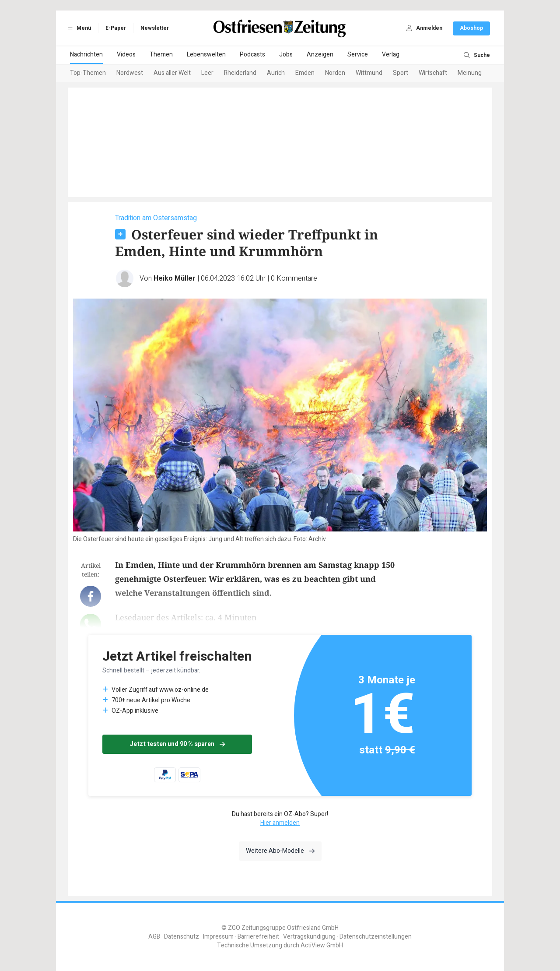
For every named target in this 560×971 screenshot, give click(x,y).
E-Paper (116, 28)
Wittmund (369, 73)
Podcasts (252, 55)
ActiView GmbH (322, 945)
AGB (154, 937)
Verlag (391, 55)
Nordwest (130, 73)
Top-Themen (88, 73)
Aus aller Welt (172, 73)
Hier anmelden (280, 823)
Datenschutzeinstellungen (376, 937)
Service (358, 55)
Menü (78, 28)
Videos (126, 55)
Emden (305, 73)
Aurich (276, 73)
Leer (207, 73)
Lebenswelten (206, 55)
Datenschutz (182, 937)
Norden (335, 73)
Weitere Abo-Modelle (280, 851)
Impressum (218, 937)
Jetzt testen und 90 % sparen (177, 744)
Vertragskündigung (309, 937)
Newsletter (155, 28)
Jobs (286, 55)
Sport (401, 73)
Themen (161, 55)
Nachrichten (86, 55)
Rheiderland (240, 73)
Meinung (470, 73)
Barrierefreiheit (258, 937)
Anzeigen (320, 55)
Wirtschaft (433, 73)
